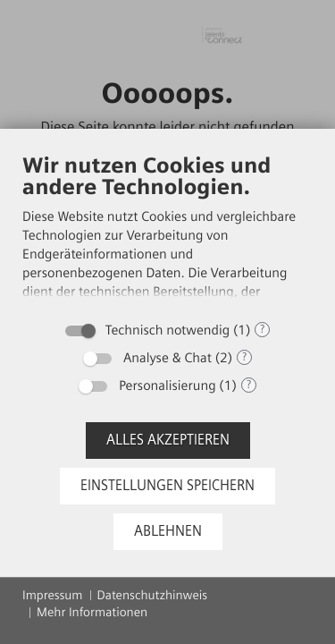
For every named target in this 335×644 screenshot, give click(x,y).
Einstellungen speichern (167, 485)
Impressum (53, 595)
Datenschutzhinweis (153, 595)
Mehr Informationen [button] (92, 612)
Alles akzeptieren (168, 440)
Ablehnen (168, 531)
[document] (167, 232)
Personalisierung (167, 386)
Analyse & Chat (167, 358)
